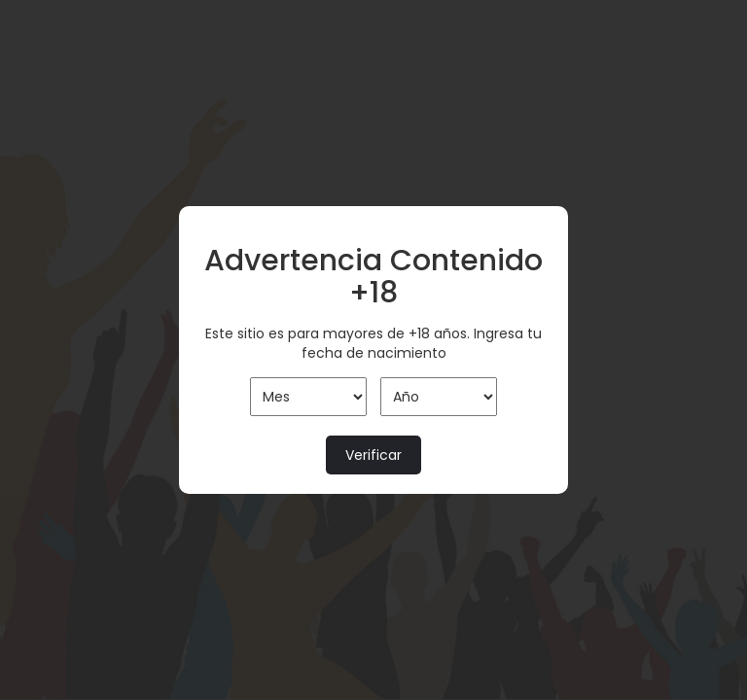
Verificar (373, 455)
